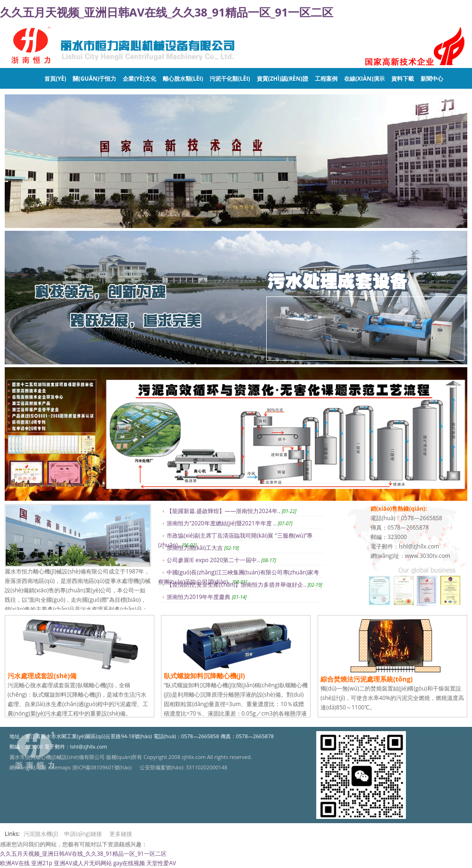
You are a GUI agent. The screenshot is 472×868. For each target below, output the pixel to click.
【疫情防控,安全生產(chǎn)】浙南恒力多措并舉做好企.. (236, 585)
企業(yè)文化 (139, 79)
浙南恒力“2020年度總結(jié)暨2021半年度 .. (221, 523)
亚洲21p (42, 863)
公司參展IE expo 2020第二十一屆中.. (213, 560)
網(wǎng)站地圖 (28, 767)
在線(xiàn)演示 (364, 79)
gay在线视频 (129, 863)
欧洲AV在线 (15, 863)
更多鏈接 (121, 834)
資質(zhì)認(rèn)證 (282, 79)
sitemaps (60, 767)
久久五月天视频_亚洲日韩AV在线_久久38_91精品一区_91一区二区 (167, 12)
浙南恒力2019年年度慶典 (198, 597)
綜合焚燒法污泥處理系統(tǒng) (367, 679)
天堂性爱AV (161, 863)
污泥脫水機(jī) (41, 834)
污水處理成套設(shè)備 (42, 676)
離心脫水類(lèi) (183, 79)
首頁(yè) (55, 79)
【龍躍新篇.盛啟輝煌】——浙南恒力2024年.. (223, 511)
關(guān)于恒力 (94, 79)
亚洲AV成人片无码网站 (83, 863)
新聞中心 (432, 79)
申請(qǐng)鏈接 (83, 834)
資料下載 (403, 79)
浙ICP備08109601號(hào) (102, 767)
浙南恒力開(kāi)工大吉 (195, 548)
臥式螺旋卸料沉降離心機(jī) (204, 676)
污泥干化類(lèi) (230, 79)
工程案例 (326, 79)
